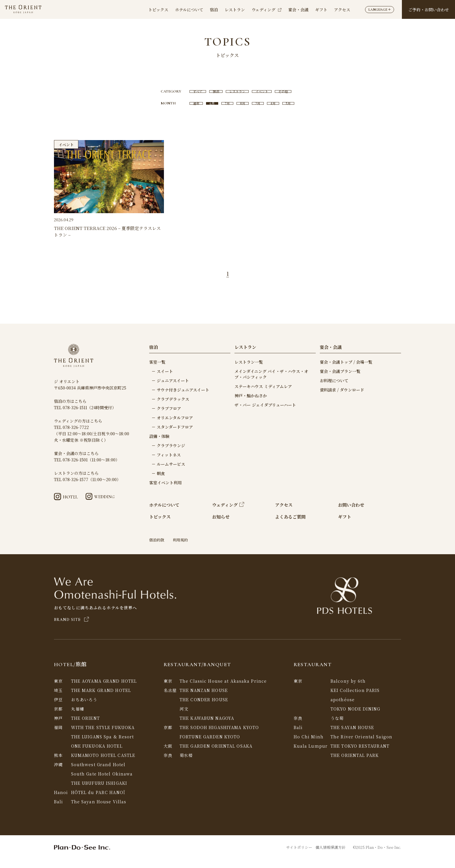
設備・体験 (159, 445)
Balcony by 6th (348, 690)
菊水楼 (186, 764)
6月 (208, 110)
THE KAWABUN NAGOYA (207, 727)
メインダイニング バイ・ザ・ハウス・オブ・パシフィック (271, 383)
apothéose (343, 708)
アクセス (342, 10)
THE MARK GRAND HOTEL (101, 699)
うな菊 (337, 727)
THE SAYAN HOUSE (352, 736)
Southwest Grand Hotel (98, 773)
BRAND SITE (72, 628)
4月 (278, 110)
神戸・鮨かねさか (251, 404)
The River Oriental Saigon (361, 745)
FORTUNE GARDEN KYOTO (210, 745)
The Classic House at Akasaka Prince (223, 690)
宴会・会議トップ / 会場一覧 (346, 371)
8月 (243, 110)
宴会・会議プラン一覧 (340, 380)
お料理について (334, 389)
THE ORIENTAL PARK (355, 764)
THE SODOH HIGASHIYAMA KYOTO (219, 736)
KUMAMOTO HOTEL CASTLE (103, 764)
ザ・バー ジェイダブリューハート (265, 414)
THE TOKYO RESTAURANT (360, 755)
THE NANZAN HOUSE (204, 699)
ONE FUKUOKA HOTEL (97, 755)
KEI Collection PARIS (355, 699)
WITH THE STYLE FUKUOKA (103, 736)
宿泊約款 (157, 549)
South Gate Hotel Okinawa (102, 782)
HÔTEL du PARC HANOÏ (98, 801)
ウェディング (267, 10)
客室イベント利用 (165, 491)
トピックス (158, 10)
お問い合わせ (351, 513)
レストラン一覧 (249, 371)
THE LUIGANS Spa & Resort (103, 745)
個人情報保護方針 (331, 856)
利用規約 (180, 549)
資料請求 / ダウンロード (342, 398)
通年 (190, 110)
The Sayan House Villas (99, 810)
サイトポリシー (299, 856)
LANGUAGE (380, 10)
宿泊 (214, 10)
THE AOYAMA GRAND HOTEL (104, 690)
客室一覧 (157, 371)
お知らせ (221, 525)
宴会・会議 (298, 10)
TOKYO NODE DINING (355, 717)
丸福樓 (78, 717)
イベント (265, 94)
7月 (225, 110)
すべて (192, 94)
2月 (260, 110)
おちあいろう (84, 708)
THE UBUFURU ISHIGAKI (99, 792)
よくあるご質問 (290, 525)
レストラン (235, 10)
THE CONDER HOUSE (204, 708)
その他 (290, 94)
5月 (295, 110)
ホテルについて (189, 10)
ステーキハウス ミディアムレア (263, 395)
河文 (184, 717)
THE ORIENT (85, 727)
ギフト (321, 10)
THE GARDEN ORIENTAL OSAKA (216, 755)
